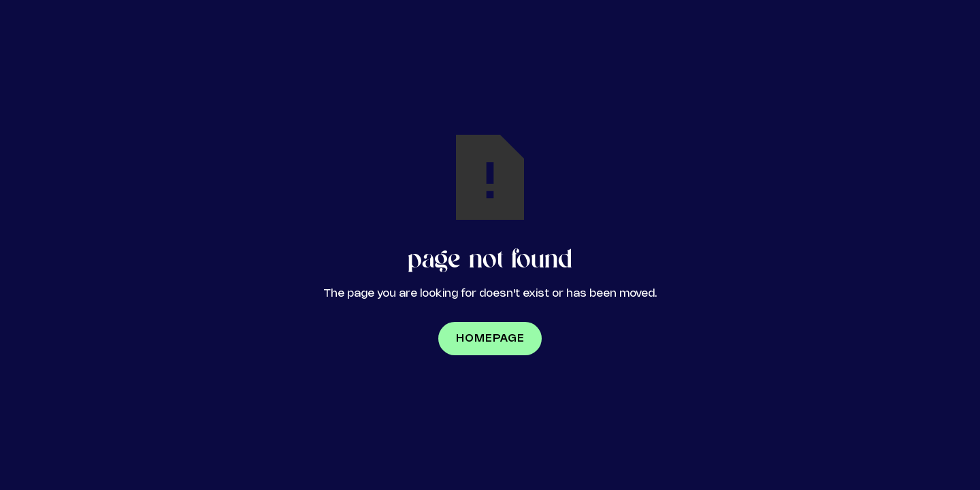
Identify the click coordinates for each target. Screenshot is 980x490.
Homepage (490, 339)
